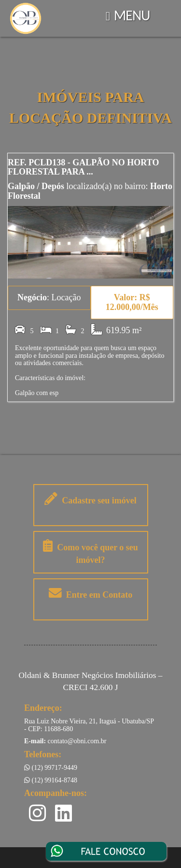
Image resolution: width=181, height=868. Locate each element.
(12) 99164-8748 (51, 780)
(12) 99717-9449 (51, 768)
